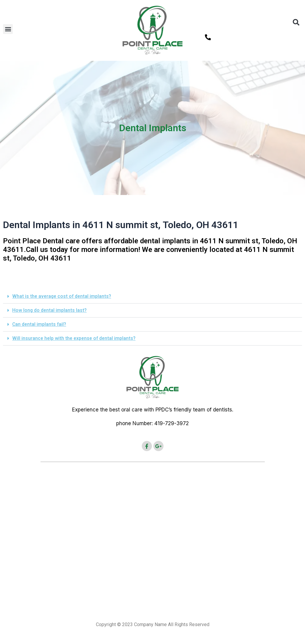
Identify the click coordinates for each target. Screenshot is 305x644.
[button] (8, 29)
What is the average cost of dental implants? (63, 296)
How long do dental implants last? (50, 310)
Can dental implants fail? (40, 324)
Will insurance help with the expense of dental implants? (75, 338)
